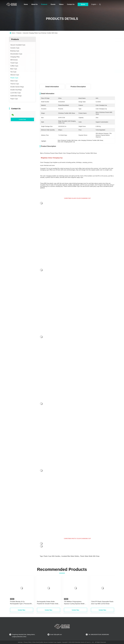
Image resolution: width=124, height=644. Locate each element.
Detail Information (52, 87)
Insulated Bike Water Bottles (70, 556)
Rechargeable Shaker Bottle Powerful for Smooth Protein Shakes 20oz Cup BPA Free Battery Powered (48, 603)
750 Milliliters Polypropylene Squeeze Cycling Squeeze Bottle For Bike (75, 603)
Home (26, 4)
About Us (34, 4)
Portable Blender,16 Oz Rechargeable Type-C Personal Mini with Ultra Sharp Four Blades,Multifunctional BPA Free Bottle (21, 603)
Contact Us (71, 4)
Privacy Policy (27, 642)
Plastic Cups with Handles (52, 556)
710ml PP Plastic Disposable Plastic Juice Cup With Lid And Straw (102, 603)
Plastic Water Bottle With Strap (90, 556)
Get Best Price (87, 71)
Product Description (78, 87)
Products (44, 4)
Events (53, 4)
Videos (61, 4)
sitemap (20, 642)
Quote (83, 4)
